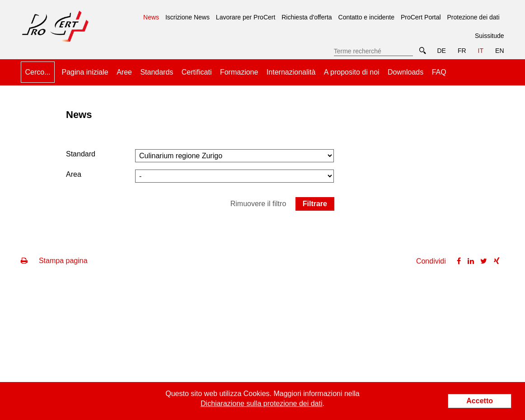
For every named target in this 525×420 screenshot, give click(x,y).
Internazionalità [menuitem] (291, 72)
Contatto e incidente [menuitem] (367, 17)
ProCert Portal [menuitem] (421, 17)
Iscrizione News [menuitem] (187, 17)
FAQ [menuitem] (439, 72)
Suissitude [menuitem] (490, 36)
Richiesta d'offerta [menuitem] (307, 17)
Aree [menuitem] (124, 72)
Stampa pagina (54, 261)
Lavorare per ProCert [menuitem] (246, 17)
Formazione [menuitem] (239, 72)
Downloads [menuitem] (405, 72)
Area (74, 174)
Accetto (480, 401)
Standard (81, 154)
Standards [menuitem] (157, 72)
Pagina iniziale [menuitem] (85, 72)
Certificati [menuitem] (197, 72)
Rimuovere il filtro (258, 204)
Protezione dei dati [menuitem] (473, 17)
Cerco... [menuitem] (37, 72)
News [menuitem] (151, 14)
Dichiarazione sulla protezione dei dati (262, 403)
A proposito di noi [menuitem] (352, 72)
